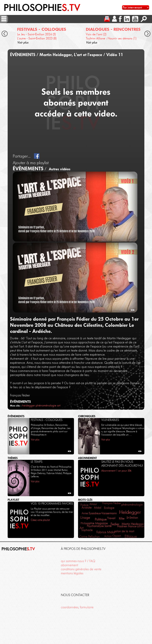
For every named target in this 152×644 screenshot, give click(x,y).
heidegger (28, 405)
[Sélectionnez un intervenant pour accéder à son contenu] (136, 7)
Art (82, 528)
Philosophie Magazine (94, 523)
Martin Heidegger (133, 524)
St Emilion (132, 518)
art (59, 405)
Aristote (87, 507)
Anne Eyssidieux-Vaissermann (99, 513)
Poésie (84, 505)
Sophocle (87, 530)
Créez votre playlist (40, 520)
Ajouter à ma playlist (31, 163)
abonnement (69, 565)
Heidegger (130, 512)
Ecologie (109, 508)
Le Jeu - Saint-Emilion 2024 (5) (36, 34)
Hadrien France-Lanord (131, 526)
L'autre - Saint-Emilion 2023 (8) (37, 38)
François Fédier (112, 503)
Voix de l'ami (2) (96, 34)
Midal (98, 508)
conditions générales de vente (81, 569)
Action (108, 536)
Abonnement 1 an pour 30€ (116, 471)
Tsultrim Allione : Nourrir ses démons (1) (111, 38)
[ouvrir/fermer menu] (4, 19)
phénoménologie (46, 405)
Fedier (115, 524)
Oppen (117, 536)
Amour (93, 504)
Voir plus (23, 42)
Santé (108, 526)
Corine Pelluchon (90, 536)
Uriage (85, 518)
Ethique (131, 536)
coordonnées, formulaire (77, 607)
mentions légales (72, 573)
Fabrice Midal (106, 532)
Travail (111, 518)
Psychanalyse (95, 526)
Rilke (122, 518)
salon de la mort (124, 531)
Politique (101, 519)
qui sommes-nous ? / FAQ (78, 561)
